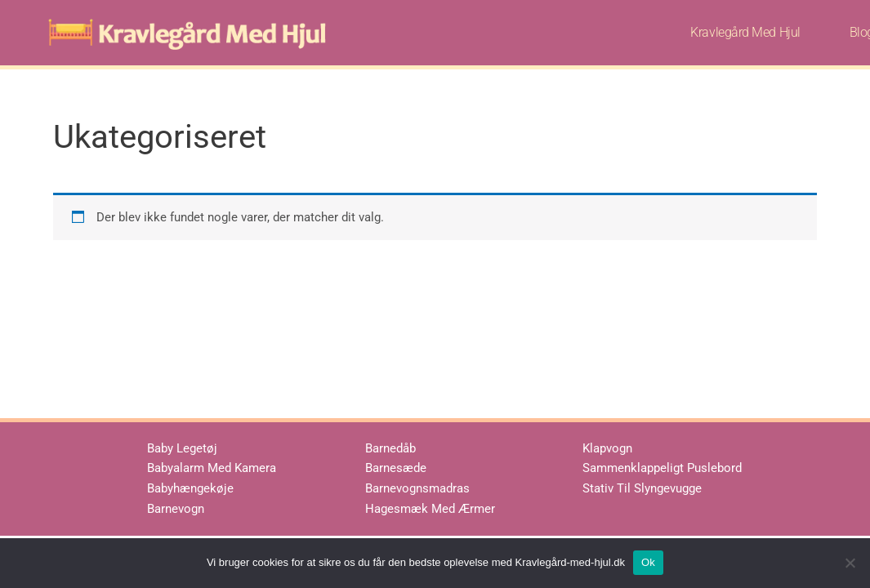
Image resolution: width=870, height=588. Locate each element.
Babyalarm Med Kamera (212, 468)
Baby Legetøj (182, 448)
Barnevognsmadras (417, 488)
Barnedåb (390, 448)
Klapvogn (607, 448)
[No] (850, 563)
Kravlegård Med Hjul (745, 32)
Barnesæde (396, 468)
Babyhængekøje (190, 488)
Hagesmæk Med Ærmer (430, 509)
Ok (648, 562)
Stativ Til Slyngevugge (642, 488)
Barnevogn (176, 509)
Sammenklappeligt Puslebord (662, 468)
